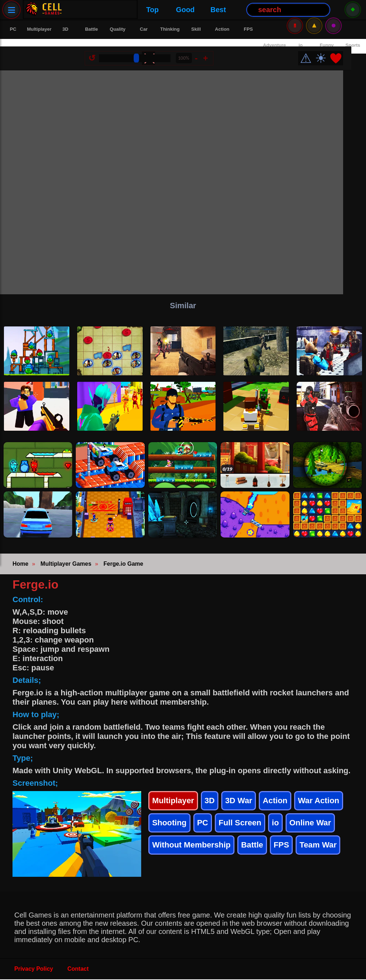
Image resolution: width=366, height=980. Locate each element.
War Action (327, 802)
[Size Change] (143, 51)
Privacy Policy (34, 969)
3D (213, 802)
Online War (317, 827)
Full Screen (244, 827)
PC (205, 827)
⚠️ (314, 9)
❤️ (344, 51)
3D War (243, 802)
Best (148, 10)
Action (281, 802)
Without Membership (194, 851)
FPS (289, 851)
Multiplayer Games (66, 564)
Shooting (170, 827)
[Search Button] (219, 10)
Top (82, 10)
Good (115, 10)
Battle (259, 851)
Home (20, 564)
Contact (78, 969)
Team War (327, 851)
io (281, 827)
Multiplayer (175, 802)
